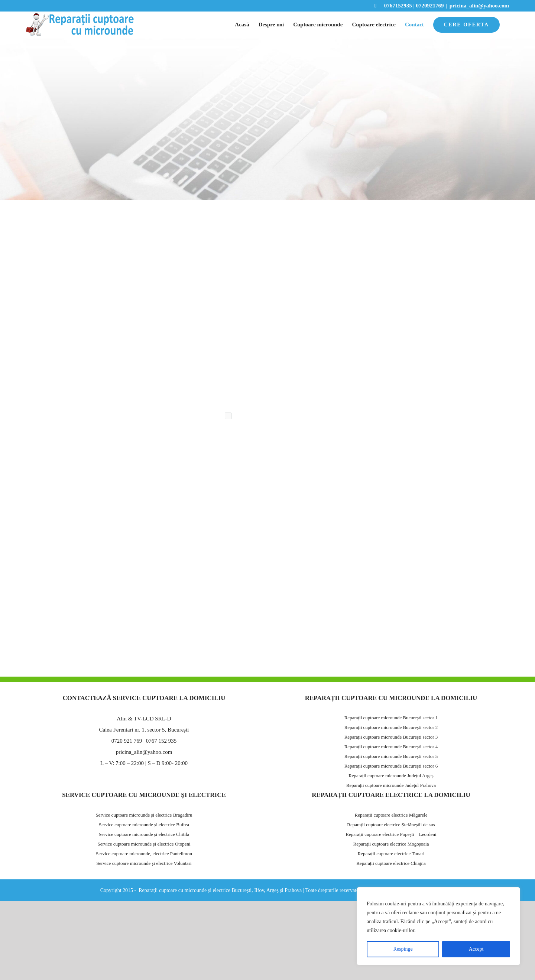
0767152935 (393, 6)
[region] (438, 926)
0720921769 (430, 6)
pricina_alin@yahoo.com (479, 6)
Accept (476, 949)
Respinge (403, 949)
